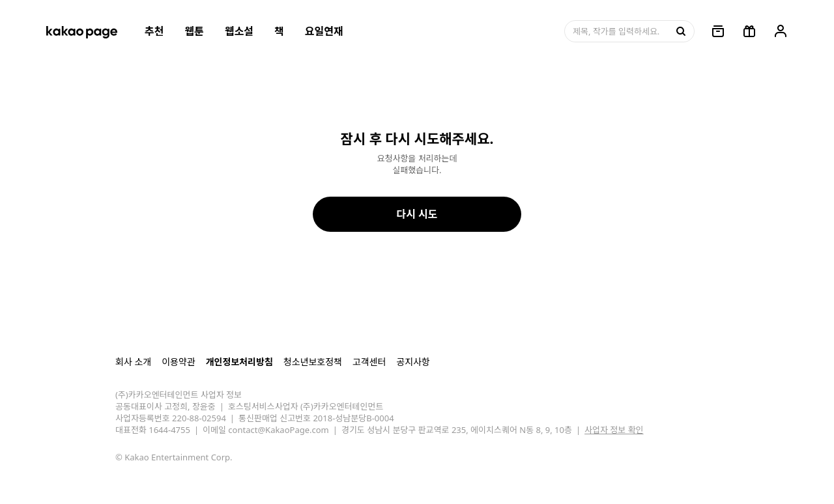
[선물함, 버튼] (749, 31)
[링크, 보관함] (718, 31)
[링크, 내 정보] (781, 31)
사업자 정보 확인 (614, 430)
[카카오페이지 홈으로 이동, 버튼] (81, 31)
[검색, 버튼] (680, 31)
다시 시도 (417, 214)
